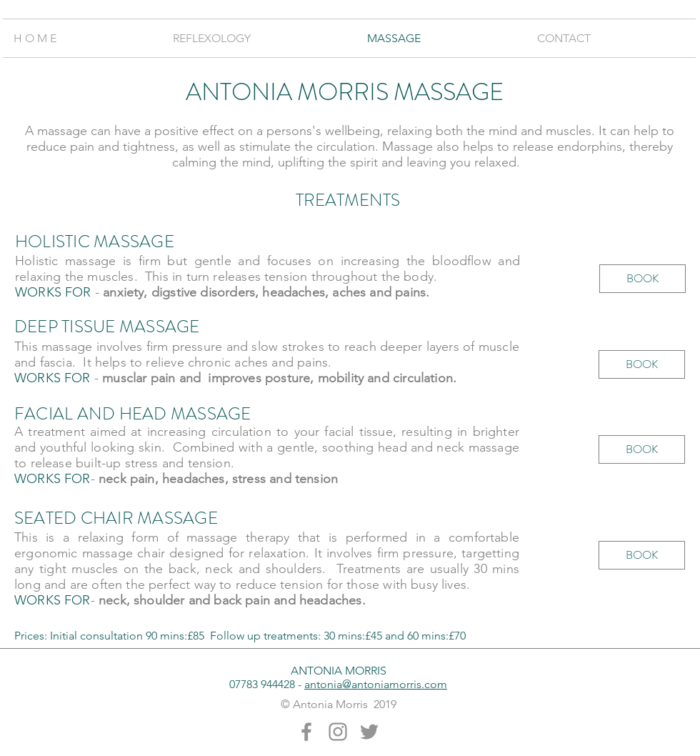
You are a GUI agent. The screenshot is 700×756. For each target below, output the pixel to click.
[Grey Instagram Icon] (338, 732)
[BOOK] (642, 279)
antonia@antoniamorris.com (376, 684)
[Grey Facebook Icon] (306, 732)
